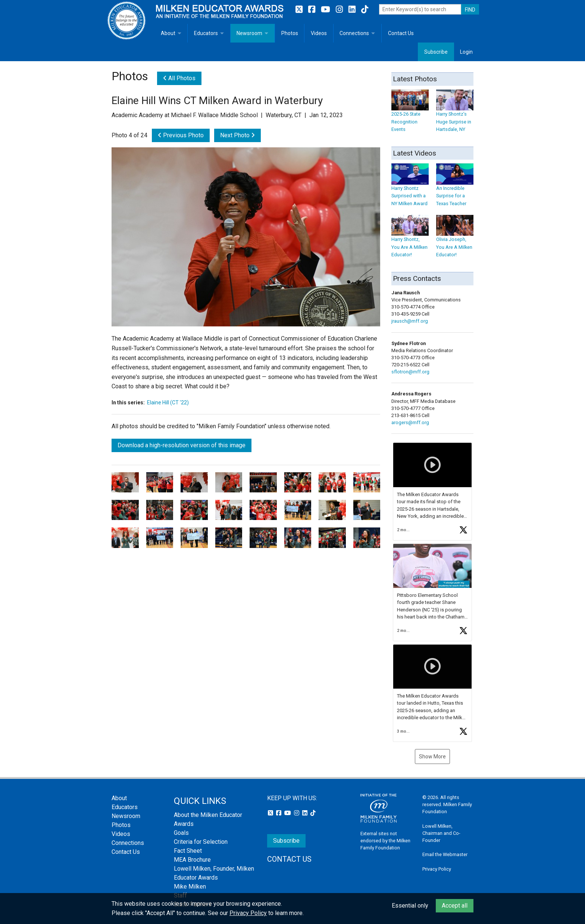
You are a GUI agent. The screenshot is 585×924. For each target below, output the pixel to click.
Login (466, 52)
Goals (181, 833)
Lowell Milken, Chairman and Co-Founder (441, 833)
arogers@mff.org (410, 422)
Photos (290, 33)
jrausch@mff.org (410, 321)
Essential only (410, 906)
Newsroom (249, 33)
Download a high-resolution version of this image (182, 445)
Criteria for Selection (201, 842)
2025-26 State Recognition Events (410, 114)
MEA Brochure (192, 860)
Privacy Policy (437, 869)
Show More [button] (432, 757)
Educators (206, 33)
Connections (354, 33)
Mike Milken (190, 887)
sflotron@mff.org (410, 372)
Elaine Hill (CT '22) (168, 403)
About (168, 33)
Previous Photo (181, 135)
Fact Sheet (188, 851)
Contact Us (401, 33)
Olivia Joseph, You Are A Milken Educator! (455, 240)
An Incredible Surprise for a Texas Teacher (455, 189)
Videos (319, 33)
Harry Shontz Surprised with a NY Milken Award (410, 189)
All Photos (179, 78)
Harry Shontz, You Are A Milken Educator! (410, 240)
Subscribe (436, 52)
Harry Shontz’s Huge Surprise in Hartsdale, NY (455, 114)
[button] (432, 491)
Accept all (455, 906)
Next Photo (237, 135)
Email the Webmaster (445, 854)
